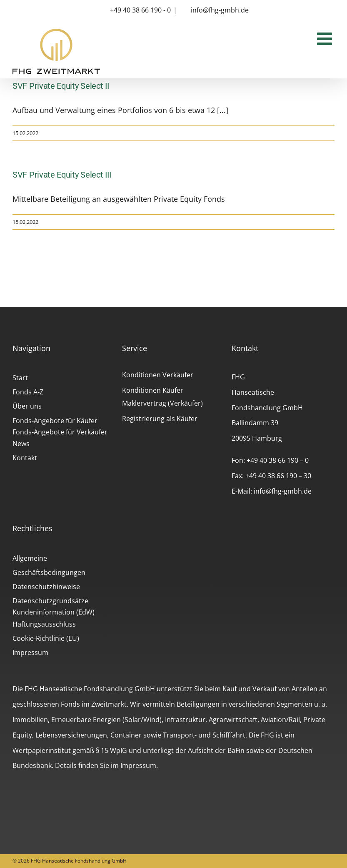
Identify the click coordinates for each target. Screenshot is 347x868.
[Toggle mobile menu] (326, 38)
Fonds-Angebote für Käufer (55, 421)
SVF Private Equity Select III (62, 175)
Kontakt (25, 458)
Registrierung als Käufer (160, 419)
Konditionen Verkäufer (158, 375)
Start (20, 378)
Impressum (30, 652)
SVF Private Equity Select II (61, 86)
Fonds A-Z (28, 392)
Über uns (27, 406)
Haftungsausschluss (44, 624)
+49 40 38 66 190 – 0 (278, 460)
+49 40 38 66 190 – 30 (278, 476)
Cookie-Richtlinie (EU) (46, 638)
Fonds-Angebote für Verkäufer (60, 432)
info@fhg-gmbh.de (220, 10)
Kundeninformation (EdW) (54, 612)
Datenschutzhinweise (46, 587)
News (21, 444)
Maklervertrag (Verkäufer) (162, 403)
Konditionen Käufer (153, 390)
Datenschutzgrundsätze (50, 601)
